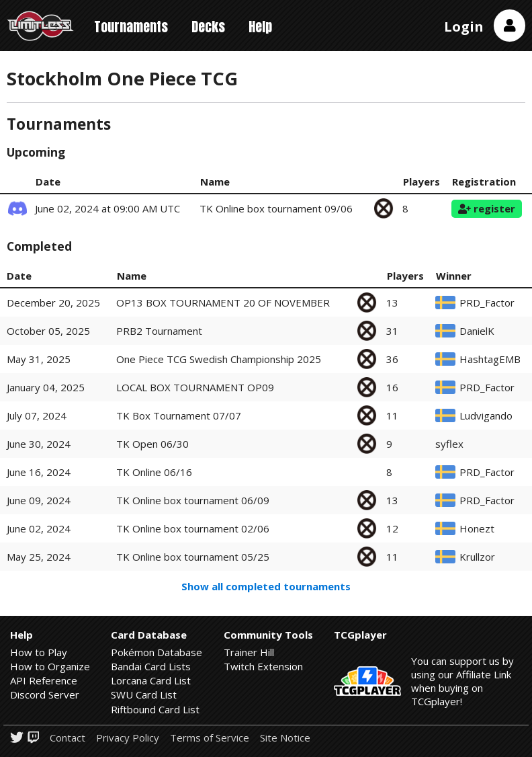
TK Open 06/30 (152, 444)
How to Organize (50, 666)
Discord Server (45, 694)
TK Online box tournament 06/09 (193, 500)
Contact (68, 738)
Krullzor (477, 557)
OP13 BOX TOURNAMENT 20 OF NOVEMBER (223, 303)
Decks (208, 27)
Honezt (477, 529)
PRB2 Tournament (159, 331)
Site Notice (285, 738)
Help (260, 27)
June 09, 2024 (39, 500)
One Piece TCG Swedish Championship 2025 (219, 359)
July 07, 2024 (37, 415)
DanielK (477, 331)
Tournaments (131, 27)
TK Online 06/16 (154, 472)
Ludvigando (486, 416)
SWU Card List (144, 694)
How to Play (39, 652)
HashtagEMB (490, 359)
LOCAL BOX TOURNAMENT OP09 (195, 387)
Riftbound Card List (155, 709)
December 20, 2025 (53, 303)
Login (464, 27)
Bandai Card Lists (151, 666)
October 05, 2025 (48, 331)
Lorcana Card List (151, 680)
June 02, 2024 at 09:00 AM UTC (107, 208)
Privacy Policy (128, 738)
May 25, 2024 (39, 557)
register (487, 208)
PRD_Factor (487, 303)
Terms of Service (210, 738)
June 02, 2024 (39, 528)
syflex (449, 444)
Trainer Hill (249, 652)
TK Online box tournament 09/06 (276, 208)
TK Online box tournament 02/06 (193, 528)
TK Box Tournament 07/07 (179, 415)
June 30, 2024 (39, 444)
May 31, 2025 (39, 359)
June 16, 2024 (39, 472)
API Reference (44, 680)
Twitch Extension (263, 666)
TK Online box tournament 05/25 (193, 557)
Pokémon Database (157, 652)
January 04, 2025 (46, 387)
